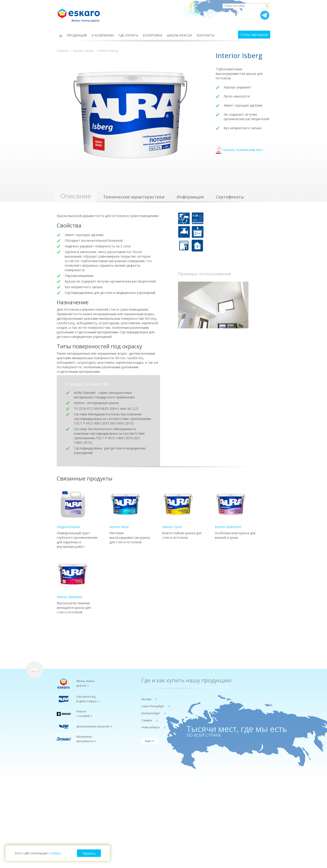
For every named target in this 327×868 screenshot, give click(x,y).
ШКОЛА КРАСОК (179, 35)
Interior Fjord (178, 509)
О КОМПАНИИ (103, 35)
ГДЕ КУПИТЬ (128, 35)
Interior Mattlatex (73, 579)
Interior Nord (125, 509)
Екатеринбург (151, 713)
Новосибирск (151, 727)
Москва (147, 699)
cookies (55, 853)
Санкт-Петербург (153, 706)
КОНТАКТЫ (206, 35)
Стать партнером (254, 35)
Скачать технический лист (239, 150)
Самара (147, 720)
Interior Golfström (231, 509)
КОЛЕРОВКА (152, 35)
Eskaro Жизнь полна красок (81, 14)
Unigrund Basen (73, 509)
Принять (89, 853)
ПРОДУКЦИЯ (77, 35)
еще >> (150, 741)
